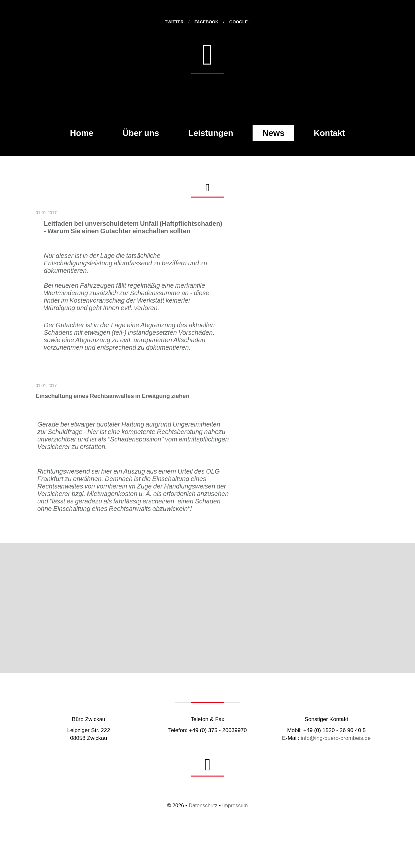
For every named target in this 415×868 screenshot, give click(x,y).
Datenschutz (203, 806)
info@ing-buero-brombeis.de (336, 738)
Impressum (235, 806)
